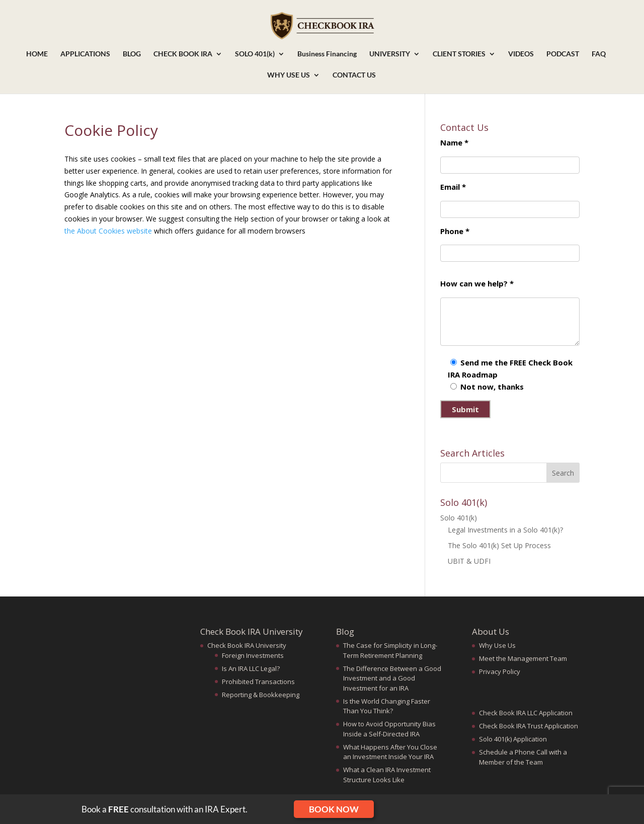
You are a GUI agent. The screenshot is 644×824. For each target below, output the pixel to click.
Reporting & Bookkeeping (261, 695)
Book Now (334, 809)
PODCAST (563, 54)
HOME (37, 54)
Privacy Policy (500, 671)
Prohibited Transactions (258, 682)
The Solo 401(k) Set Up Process (499, 545)
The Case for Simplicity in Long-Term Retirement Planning (390, 650)
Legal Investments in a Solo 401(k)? (505, 530)
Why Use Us (497, 645)
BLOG (132, 54)
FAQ (599, 54)
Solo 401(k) (459, 518)
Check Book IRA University (247, 645)
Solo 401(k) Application (513, 739)
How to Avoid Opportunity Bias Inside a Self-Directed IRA (389, 729)
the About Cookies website (108, 231)
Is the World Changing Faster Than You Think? (387, 706)
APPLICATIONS (85, 54)
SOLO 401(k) (255, 54)
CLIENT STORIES (459, 54)
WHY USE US (289, 75)
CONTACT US (354, 75)
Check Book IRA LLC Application (526, 713)
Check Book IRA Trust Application (529, 726)
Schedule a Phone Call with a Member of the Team (523, 757)
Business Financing (327, 54)
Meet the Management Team (523, 658)
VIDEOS (521, 54)
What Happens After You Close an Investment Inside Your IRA (390, 752)
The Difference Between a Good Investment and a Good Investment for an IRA (392, 678)
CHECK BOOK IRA (183, 54)
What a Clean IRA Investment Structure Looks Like (387, 775)
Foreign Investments (253, 655)
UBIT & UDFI (469, 561)
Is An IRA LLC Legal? (251, 668)
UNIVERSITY (390, 54)
